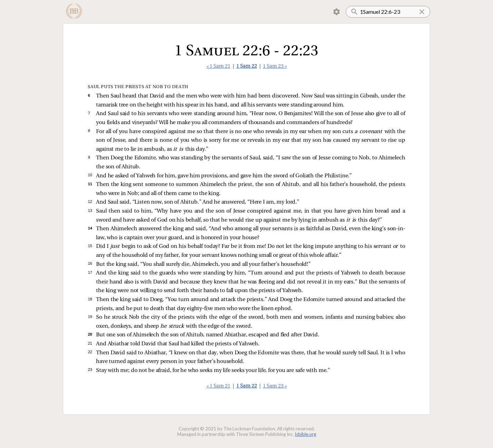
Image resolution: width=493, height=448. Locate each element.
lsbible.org (306, 434)
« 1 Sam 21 (219, 67)
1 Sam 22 (247, 67)
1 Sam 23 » (275, 67)
